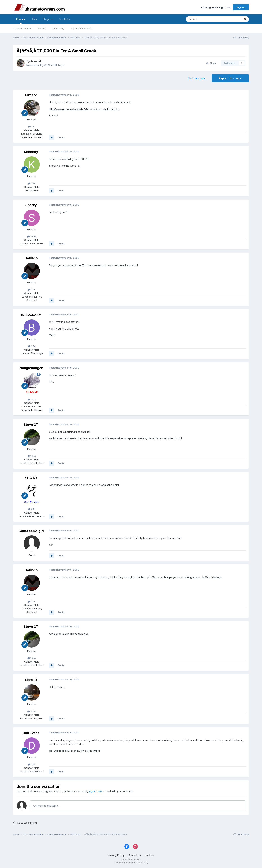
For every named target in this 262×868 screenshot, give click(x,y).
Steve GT (31, 425)
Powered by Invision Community (131, 863)
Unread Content (23, 28)
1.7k (32, 183)
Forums (21, 21)
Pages (48, 19)
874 (32, 509)
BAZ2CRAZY (31, 315)
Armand (35, 61)
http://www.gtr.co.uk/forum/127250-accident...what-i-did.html (84, 109)
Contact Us (134, 855)
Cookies (149, 855)
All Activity (58, 28)
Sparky (31, 205)
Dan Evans (31, 733)
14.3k (32, 711)
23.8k (32, 236)
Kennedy (31, 152)
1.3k (32, 346)
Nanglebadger (31, 368)
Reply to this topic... (46, 806)
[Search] (204, 19)
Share (211, 63)
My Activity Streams (82, 28)
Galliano (31, 258)
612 (32, 127)
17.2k (32, 399)
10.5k (32, 456)
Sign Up (241, 7)
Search (42, 28)
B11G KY (31, 478)
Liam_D (31, 680)
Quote (61, 137)
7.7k (32, 289)
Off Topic (59, 65)
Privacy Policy (116, 855)
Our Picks (65, 19)
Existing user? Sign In (215, 7)
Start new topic (197, 78)
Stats (34, 19)
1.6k (32, 764)
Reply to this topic (230, 78)
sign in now (95, 791)
